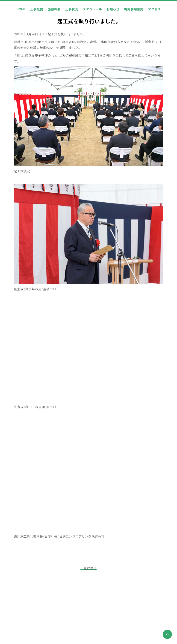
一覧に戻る (88, 568)
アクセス (154, 9)
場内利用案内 (134, 9)
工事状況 (72, 9)
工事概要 (37, 9)
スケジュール (92, 9)
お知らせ (113, 9)
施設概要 (54, 9)
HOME (21, 9)
